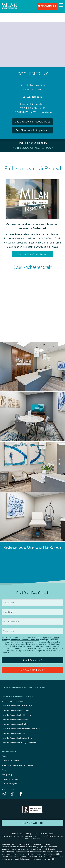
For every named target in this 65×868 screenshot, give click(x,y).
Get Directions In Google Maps (32, 122)
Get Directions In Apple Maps (33, 130)
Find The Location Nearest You (33, 148)
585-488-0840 (34, 97)
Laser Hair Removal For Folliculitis (15, 724)
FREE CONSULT (47, 6)
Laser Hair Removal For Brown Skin (16, 719)
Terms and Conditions (11, 779)
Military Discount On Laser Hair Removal (18, 765)
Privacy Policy (7, 775)
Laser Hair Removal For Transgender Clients (19, 743)
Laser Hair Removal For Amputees (15, 710)
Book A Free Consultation (33, 254)
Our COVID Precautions (11, 761)
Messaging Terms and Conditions (25, 640)
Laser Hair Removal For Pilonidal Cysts (17, 738)
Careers (5, 756)
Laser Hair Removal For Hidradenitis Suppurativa (21, 729)
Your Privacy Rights (9, 784)
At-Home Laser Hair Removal (13, 701)
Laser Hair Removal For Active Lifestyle (17, 706)
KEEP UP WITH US (32, 823)
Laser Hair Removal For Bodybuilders (16, 715)
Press (4, 770)
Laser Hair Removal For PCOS (13, 733)
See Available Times (33, 670)
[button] (61, 6)
